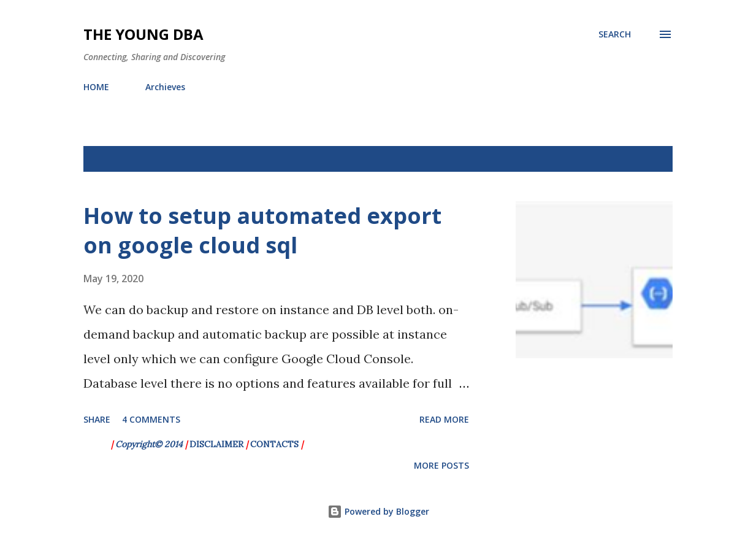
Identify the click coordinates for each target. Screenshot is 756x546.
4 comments (151, 419)
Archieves (165, 87)
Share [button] (97, 419)
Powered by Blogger (378, 511)
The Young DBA (143, 34)
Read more (444, 419)
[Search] (615, 34)
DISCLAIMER (216, 444)
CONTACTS (274, 444)
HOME (96, 87)
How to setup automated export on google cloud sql (262, 230)
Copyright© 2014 (150, 444)
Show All (642, 159)
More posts (441, 465)
